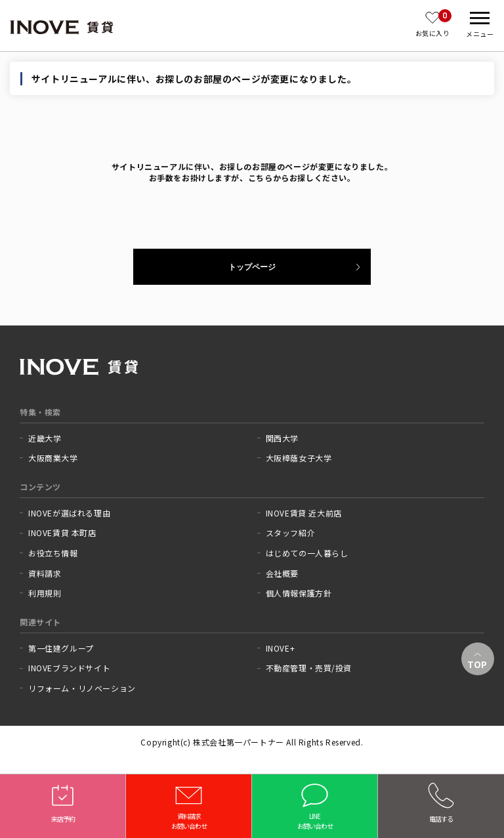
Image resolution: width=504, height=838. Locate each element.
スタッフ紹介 (291, 533)
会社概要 (282, 574)
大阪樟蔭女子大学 (299, 458)
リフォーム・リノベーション (82, 688)
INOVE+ (281, 648)
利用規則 (45, 593)
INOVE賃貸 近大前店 (304, 513)
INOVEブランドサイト (69, 668)
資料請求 (45, 574)
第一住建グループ (61, 648)
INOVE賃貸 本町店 (62, 533)
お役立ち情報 (53, 553)
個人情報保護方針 (299, 593)
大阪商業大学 (53, 458)
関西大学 (282, 438)
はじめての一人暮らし (307, 553)
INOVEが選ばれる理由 (69, 513)
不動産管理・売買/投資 (309, 668)
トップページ (252, 267)
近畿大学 (45, 438)
